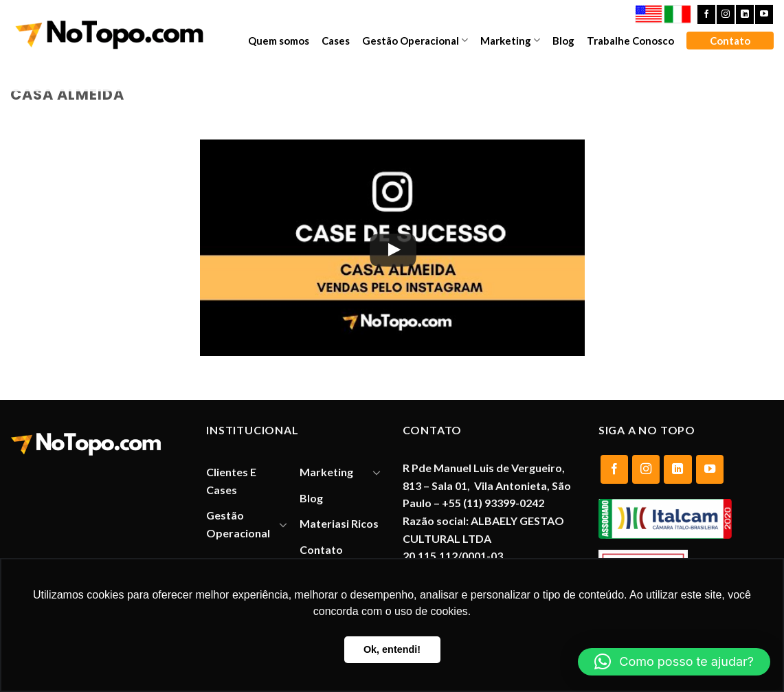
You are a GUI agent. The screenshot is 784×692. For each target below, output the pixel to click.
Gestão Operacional (415, 40)
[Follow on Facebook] (706, 14)
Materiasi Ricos (339, 523)
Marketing (510, 40)
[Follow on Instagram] (726, 14)
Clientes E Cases (231, 481)
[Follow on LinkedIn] (745, 14)
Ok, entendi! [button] (392, 649)
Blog (563, 41)
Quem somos (279, 41)
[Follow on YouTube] (764, 14)
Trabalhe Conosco (630, 41)
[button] (674, 662)
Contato (730, 41)
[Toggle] (283, 524)
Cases (336, 41)
